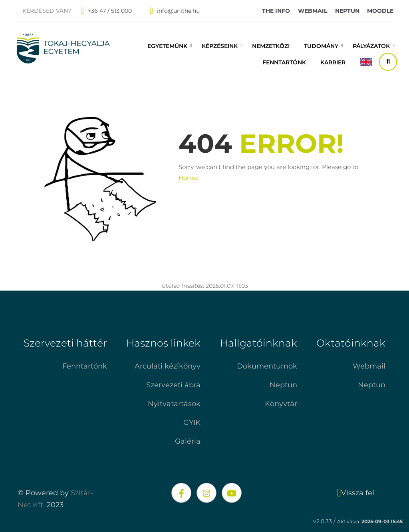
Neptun (283, 385)
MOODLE (380, 11)
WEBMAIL (313, 11)
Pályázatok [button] (371, 46)
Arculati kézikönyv (168, 366)
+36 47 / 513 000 (110, 11)
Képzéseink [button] (220, 46)
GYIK (192, 422)
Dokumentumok (267, 366)
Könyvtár (281, 404)
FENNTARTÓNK (284, 62)
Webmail (369, 366)
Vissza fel (356, 493)
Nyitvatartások (174, 404)
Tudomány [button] (321, 46)
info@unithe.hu (178, 11)
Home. (188, 178)
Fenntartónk (85, 366)
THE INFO (276, 11)
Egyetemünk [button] (167, 46)
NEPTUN (347, 11)
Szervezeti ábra (173, 385)
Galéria (188, 441)
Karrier (333, 62)
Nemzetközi (271, 46)
